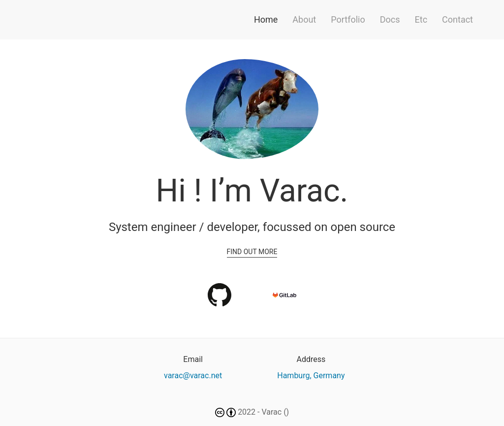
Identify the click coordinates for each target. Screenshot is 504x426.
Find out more (252, 252)
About (304, 19)
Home (266, 19)
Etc (421, 19)
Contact (457, 19)
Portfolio (348, 19)
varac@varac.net (193, 376)
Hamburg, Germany (311, 376)
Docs (390, 19)
